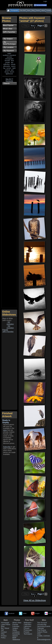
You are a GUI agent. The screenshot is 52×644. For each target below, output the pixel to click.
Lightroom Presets (27, 627)
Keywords (16, 634)
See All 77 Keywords (9, 80)
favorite (7, 61)
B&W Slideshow (16, 639)
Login (46, 1)
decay (7, 72)
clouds (13, 64)
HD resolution (10, 323)
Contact (49, 10)
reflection (7, 64)
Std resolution (10, 327)
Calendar (41, 628)
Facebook (10, 613)
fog (4, 68)
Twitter (23, 613)
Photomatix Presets (28, 631)
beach (12, 72)
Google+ (36, 613)
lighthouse (9, 74)
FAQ (3, 634)
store (5, 430)
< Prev (25, 26)
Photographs (15, 10)
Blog (33, 10)
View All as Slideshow (35, 600)
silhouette (7, 66)
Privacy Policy (4, 637)
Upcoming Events (44, 626)
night (14, 68)
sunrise (9, 57)
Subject (15, 628)
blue (13, 61)
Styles (15, 630)
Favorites (16, 626)
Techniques (28, 634)
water (9, 53)
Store (29, 10)
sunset (9, 68)
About (43, 10)
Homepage (5, 623)
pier (12, 70)
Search (15, 636)
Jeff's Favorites (8, 332)
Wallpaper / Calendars (28, 624)
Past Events (42, 630)
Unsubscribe (42, 624)
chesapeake (9, 59)
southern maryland (9, 55)
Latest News (6, 624)
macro (13, 66)
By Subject (8, 39)
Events (38, 10)
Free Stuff (23, 10)
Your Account (42, 623)
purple (8, 62)
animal (7, 70)
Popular (5, 330)
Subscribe (7, 447)
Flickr (48, 613)
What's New (17, 623)
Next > (33, 26)
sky (12, 62)
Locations (16, 632)
